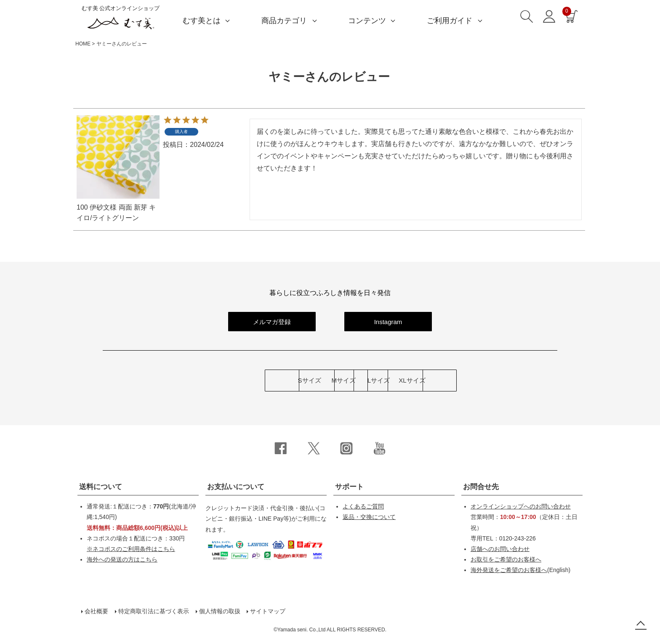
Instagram (388, 322)
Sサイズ (181, 381)
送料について (101, 487)
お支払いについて (236, 487)
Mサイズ (280, 381)
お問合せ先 (481, 487)
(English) (520, 570)
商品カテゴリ (284, 21)
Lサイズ (379, 381)
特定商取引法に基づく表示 (153, 611)
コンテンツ (367, 21)
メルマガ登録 (272, 322)
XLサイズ (479, 381)
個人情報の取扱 (219, 611)
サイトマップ (268, 611)
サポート (349, 487)
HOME (83, 44)
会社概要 (96, 611)
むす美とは (202, 21)
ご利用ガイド (450, 21)
